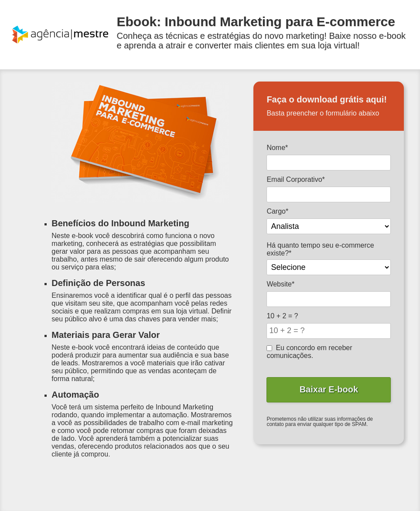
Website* (280, 284)
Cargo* (277, 211)
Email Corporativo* (295, 179)
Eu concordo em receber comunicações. (309, 352)
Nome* (277, 148)
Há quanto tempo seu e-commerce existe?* (320, 249)
